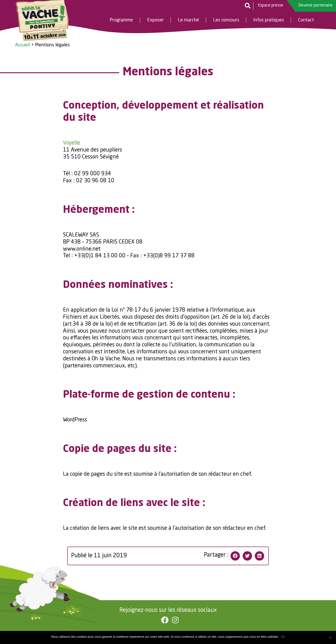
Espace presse (271, 5)
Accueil (23, 45)
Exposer (155, 21)
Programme (121, 21)
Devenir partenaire (315, 5)
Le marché (188, 21)
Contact (306, 21)
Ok (283, 637)
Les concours (226, 21)
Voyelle (72, 143)
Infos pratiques (269, 21)
